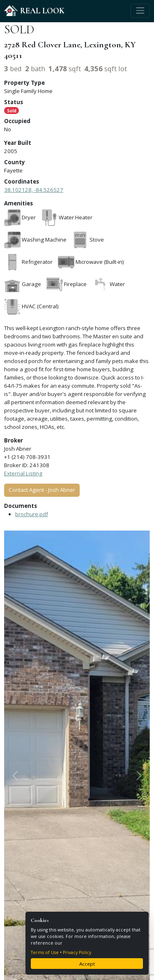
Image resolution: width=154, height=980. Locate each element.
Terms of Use (45, 952)
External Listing (23, 473)
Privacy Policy (77, 952)
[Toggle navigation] (140, 11)
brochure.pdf (32, 514)
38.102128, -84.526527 (34, 190)
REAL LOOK (34, 10)
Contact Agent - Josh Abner (42, 490)
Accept (87, 964)
